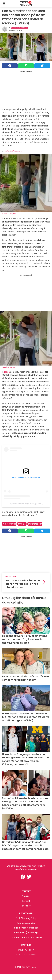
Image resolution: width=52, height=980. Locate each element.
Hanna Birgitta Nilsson (19, 28)
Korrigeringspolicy (26, 923)
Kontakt (26, 901)
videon (6, 372)
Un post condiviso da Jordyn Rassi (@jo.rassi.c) (26, 504)
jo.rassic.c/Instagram (9, 214)
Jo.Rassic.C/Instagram (13, 151)
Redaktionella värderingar (26, 928)
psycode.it (26, 906)
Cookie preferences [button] (26, 955)
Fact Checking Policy (26, 918)
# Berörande (9, 524)
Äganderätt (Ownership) (26, 933)
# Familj (22, 524)
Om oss (26, 896)
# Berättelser (35, 524)
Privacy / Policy (26, 950)
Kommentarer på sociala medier (26, 937)
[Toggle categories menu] (4, 3)
